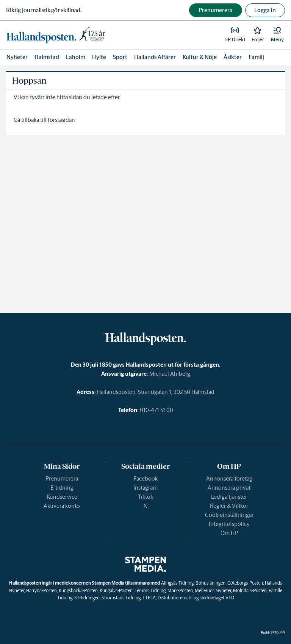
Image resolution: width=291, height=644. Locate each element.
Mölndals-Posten (250, 590)
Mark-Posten (180, 590)
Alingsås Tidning (177, 583)
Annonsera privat (229, 488)
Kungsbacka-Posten (78, 590)
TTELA (149, 598)
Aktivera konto (62, 506)
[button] (277, 35)
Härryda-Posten (41, 590)
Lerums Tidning (150, 590)
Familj (256, 57)
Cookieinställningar (229, 515)
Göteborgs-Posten (245, 583)
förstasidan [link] (61, 120)
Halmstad (47, 57)
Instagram (145, 488)
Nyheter (17, 57)
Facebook (145, 478)
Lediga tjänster (229, 497)
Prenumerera (62, 478)
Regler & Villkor (229, 506)
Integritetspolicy (229, 524)
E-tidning (62, 488)
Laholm (76, 57)
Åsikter (233, 57)
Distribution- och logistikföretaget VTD (196, 598)
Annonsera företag (229, 478)
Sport (120, 57)
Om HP (229, 533)
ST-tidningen (87, 598)
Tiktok (145, 497)
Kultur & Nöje (200, 57)
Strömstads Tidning (121, 598)
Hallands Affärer (155, 57)
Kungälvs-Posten (116, 590)
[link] (57, 35)
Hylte (99, 57)
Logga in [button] (265, 10)
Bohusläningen (210, 583)
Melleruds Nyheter (213, 590)
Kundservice (62, 497)
